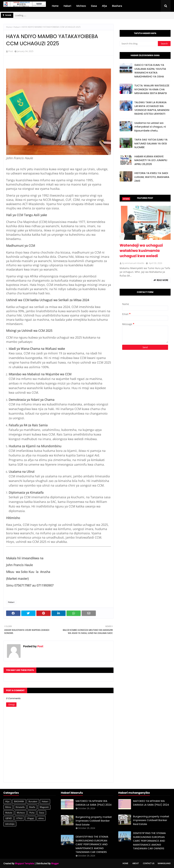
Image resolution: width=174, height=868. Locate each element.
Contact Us (149, 863)
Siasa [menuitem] (94, 6)
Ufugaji (30, 818)
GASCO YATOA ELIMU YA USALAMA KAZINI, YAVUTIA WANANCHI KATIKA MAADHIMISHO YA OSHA (150, 71)
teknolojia (10, 824)
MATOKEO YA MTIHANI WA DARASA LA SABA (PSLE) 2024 (94, 803)
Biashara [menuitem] (117, 6)
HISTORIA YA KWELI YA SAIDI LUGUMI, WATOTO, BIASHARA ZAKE (152, 177)
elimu (41, 818)
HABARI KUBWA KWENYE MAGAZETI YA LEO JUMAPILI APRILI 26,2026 (151, 160)
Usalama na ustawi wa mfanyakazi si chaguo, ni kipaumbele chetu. (150, 127)
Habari (17, 27)
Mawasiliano (164, 863)
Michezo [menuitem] (81, 6)
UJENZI (8, 818)
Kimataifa (20, 807)
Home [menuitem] (55, 6)
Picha (32, 813)
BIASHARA (19, 801)
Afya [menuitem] (104, 6)
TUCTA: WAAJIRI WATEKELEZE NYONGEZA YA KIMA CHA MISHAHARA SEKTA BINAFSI (152, 89)
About (136, 863)
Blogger (55, 863)
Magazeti (44, 807)
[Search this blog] (139, 44)
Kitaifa (32, 807)
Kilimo (8, 807)
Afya (7, 801)
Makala (9, 813)
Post (11, 51)
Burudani (33, 801)
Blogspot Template (24, 863)
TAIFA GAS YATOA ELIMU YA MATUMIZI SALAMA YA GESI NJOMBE (151, 143)
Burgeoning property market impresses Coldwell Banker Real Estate (94, 821)
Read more (162, 280)
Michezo (21, 813)
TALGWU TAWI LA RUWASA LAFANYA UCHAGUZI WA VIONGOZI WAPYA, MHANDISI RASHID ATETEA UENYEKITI (152, 108)
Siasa (42, 813)
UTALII (19, 818)
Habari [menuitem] (67, 6)
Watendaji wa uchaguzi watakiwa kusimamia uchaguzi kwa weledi (141, 251)
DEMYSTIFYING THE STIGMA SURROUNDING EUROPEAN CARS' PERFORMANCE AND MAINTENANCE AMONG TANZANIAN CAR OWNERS (92, 844)
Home (9, 27)
